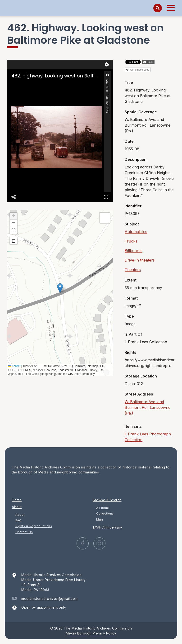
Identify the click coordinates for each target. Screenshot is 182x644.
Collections (105, 513)
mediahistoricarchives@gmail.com (50, 599)
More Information (107, 81)
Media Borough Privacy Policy (91, 633)
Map (100, 519)
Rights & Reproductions (34, 526)
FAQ (19, 520)
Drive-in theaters (140, 260)
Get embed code (140, 70)
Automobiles (136, 232)
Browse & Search (107, 500)
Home (17, 500)
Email (150, 62)
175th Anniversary (107, 527)
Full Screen (106, 197)
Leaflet (14, 366)
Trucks (131, 241)
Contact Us (24, 532)
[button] (107, 75)
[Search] (158, 8)
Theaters (133, 270)
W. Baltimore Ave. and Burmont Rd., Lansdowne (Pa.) (148, 407)
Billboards (134, 251)
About (17, 507)
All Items (103, 508)
